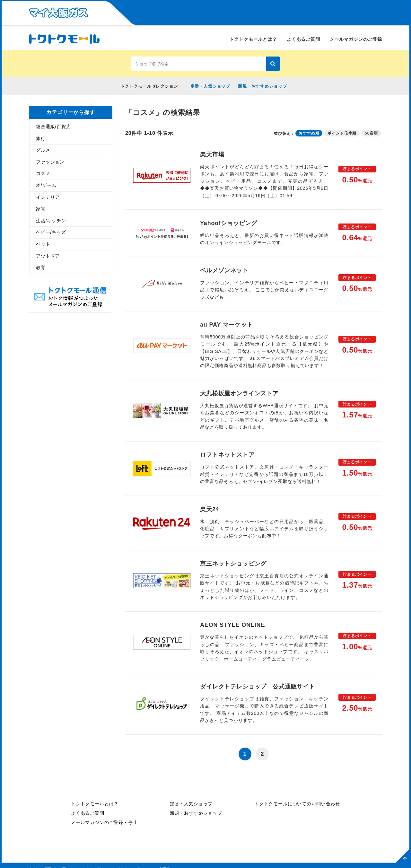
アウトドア (48, 256)
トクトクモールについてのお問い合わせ (297, 804)
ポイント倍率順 (342, 133)
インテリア (48, 197)
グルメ (43, 150)
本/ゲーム (46, 185)
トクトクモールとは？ (253, 39)
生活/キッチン (51, 220)
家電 (41, 209)
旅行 (41, 138)
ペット (43, 244)
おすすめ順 (309, 133)
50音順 (371, 133)
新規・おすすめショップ (262, 86)
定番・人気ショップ (210, 86)
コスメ (43, 173)
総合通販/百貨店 (53, 126)
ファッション (50, 162)
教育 (41, 267)
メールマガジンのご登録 (356, 39)
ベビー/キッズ (51, 232)
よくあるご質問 (303, 39)
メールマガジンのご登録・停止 (104, 822)
